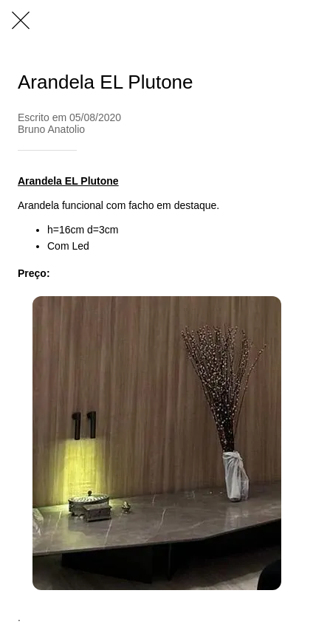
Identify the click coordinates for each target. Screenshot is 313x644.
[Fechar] (21, 21)
